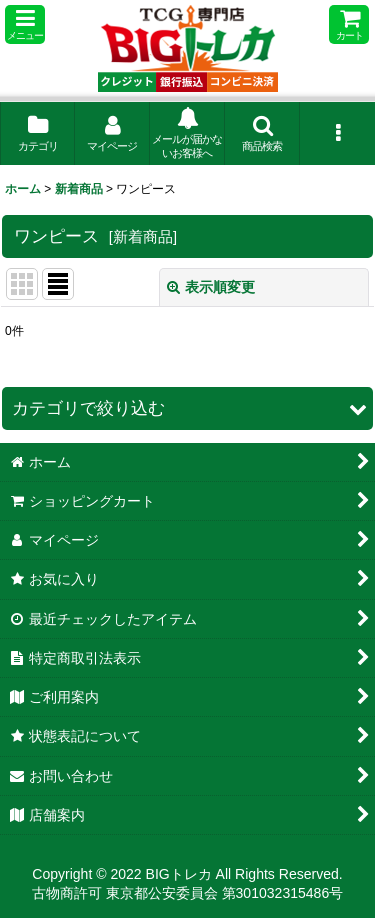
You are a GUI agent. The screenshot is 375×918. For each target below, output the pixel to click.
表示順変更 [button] (211, 287)
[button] (25, 24)
